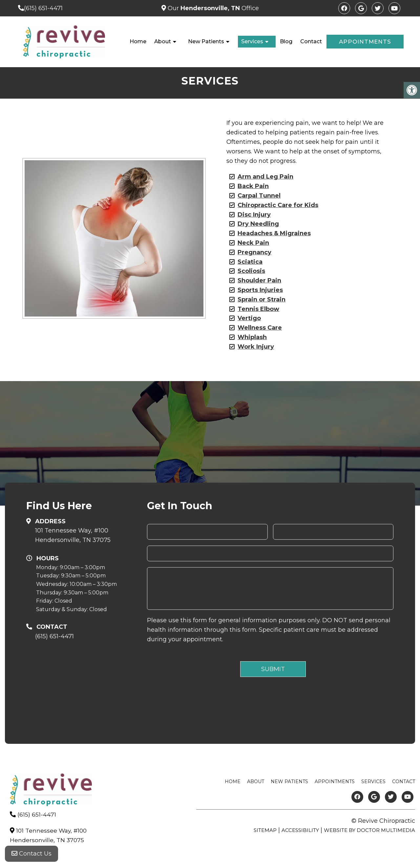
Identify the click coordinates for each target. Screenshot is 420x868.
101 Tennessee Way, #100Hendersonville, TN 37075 (73, 535)
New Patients (206, 41)
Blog (286, 41)
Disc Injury (254, 215)
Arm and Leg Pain (265, 177)
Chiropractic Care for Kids (278, 205)
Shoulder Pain (259, 280)
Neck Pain (253, 243)
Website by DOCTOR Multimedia (369, 830)
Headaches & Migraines (274, 233)
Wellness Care (260, 328)
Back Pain (253, 186)
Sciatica (250, 262)
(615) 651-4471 (43, 8)
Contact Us (31, 855)
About (163, 41)
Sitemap (265, 830)
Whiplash (252, 337)
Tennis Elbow (258, 309)
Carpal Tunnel (259, 196)
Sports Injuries (260, 290)
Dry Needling (258, 224)
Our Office (212, 8)
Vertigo (249, 318)
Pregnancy (254, 252)
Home (138, 41)
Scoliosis (251, 271)
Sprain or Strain (262, 299)
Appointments (365, 42)
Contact (311, 41)
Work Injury (256, 347)
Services (252, 41)
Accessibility (300, 830)
